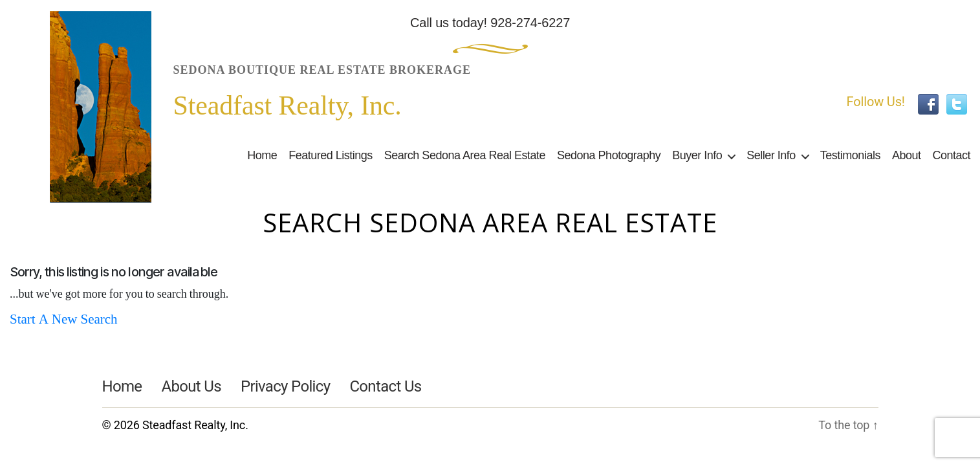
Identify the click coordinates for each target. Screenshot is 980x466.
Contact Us (385, 386)
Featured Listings (331, 155)
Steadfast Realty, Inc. (195, 425)
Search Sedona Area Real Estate (465, 155)
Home (262, 155)
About (907, 155)
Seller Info (771, 155)
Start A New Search (64, 319)
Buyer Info (697, 155)
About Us (191, 386)
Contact (951, 155)
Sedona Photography (609, 155)
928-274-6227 (530, 23)
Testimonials (850, 155)
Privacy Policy (285, 386)
